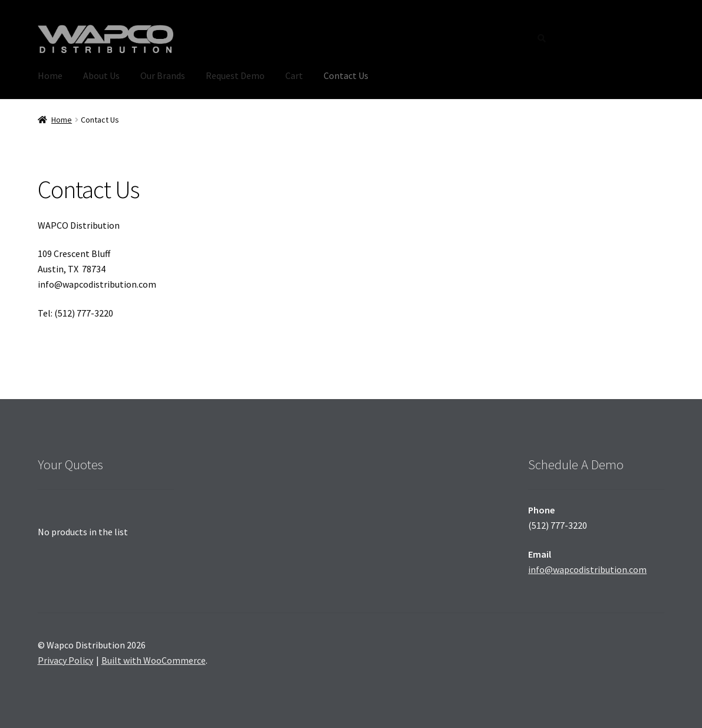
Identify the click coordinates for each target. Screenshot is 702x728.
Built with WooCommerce (154, 660)
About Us (101, 75)
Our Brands (163, 75)
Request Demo (235, 75)
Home (50, 75)
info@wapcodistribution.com (587, 569)
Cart (294, 75)
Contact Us (346, 75)
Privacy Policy (65, 660)
